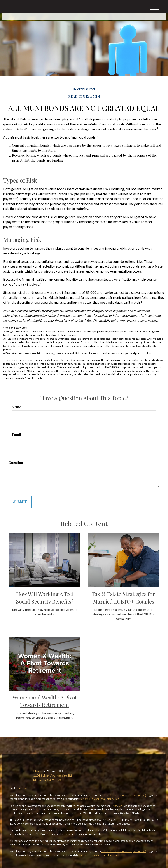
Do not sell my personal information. (99, 855)
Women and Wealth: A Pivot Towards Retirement (45, 701)
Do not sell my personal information (99, 799)
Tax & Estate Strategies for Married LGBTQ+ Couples (123, 598)
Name (17, 407)
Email (16, 435)
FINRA (114, 806)
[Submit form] (20, 502)
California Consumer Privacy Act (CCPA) (124, 795)
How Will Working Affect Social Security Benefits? (45, 598)
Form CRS (22, 788)
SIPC (121, 806)
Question (16, 463)
